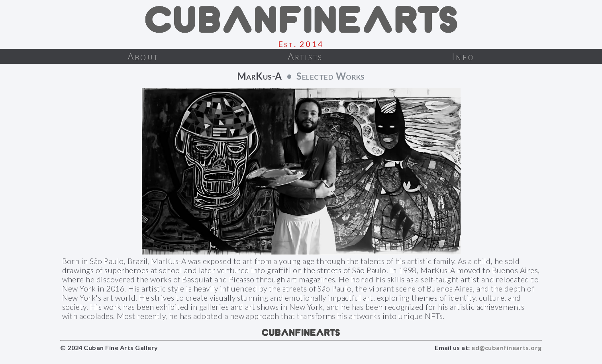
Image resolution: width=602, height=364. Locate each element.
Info (463, 56)
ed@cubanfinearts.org (507, 347)
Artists (305, 56)
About (143, 56)
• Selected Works (324, 76)
